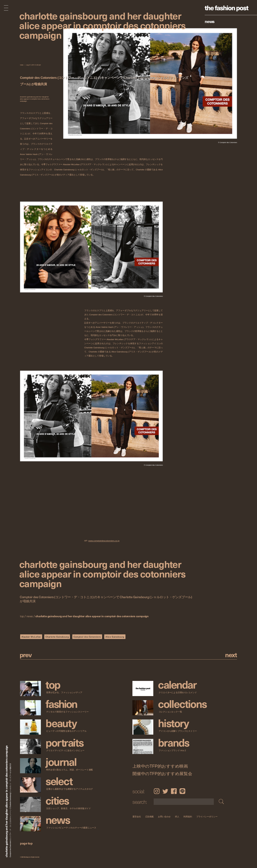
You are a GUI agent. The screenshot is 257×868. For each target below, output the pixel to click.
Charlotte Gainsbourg (57, 637)
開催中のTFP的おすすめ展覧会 (162, 773)
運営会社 (137, 817)
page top (26, 843)
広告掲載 (150, 817)
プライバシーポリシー (207, 817)
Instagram (157, 791)
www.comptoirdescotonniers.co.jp (104, 541)
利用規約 (188, 817)
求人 (177, 817)
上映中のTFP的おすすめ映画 (160, 766)
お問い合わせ (164, 817)
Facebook (174, 791)
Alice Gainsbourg (115, 637)
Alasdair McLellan (31, 637)
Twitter (165, 791)
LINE (182, 791)
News (210, 21)
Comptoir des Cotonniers (87, 637)
